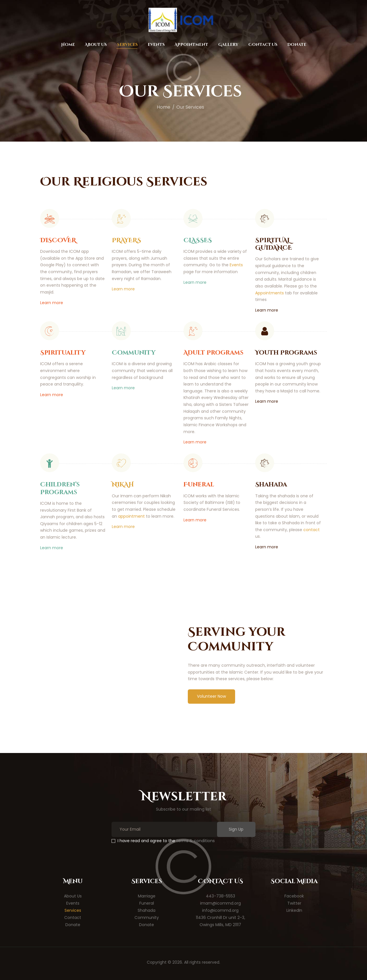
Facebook (294, 896)
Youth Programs (286, 353)
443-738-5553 (220, 896)
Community (134, 353)
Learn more (52, 303)
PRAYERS (126, 240)
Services (73, 910)
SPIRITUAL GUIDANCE (274, 244)
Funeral (199, 485)
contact (312, 530)
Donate (73, 925)
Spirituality (63, 353)
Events (236, 265)
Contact (73, 918)
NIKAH (123, 485)
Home (164, 107)
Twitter (294, 903)
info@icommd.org (220, 910)
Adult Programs (213, 353)
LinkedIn (294, 910)
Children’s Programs (60, 489)
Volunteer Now (211, 696)
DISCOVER (58, 240)
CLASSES (198, 240)
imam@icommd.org (220, 903)
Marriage (147, 896)
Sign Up (236, 829)
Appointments (270, 293)
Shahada (271, 485)
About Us (73, 896)
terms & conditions (196, 841)
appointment (131, 516)
